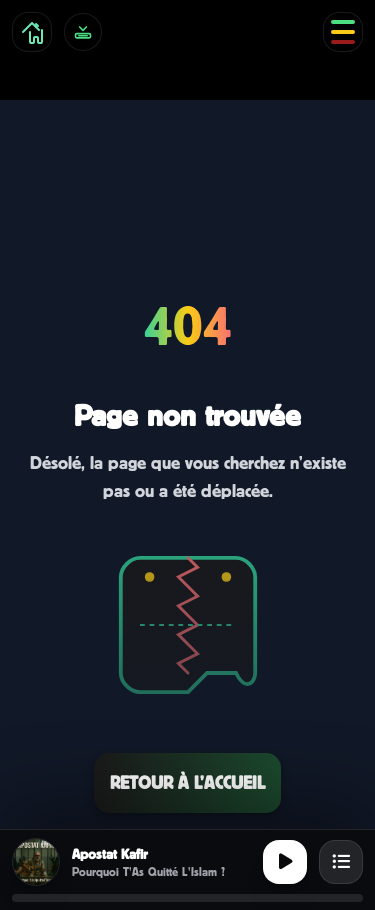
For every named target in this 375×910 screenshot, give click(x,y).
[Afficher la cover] (36, 862)
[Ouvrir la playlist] (341, 862)
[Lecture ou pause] (285, 862)
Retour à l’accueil (187, 782)
